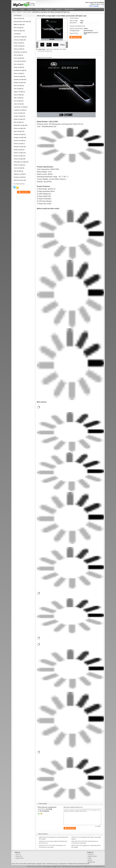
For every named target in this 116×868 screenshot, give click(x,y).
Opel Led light (18, 131)
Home (15, 9)
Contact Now (77, 37)
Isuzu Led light (18, 86)
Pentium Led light (19, 134)
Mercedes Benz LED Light (21, 22)
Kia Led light (17, 101)
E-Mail (89, 858)
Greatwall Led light (19, 70)
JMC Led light (18, 98)
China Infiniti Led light (25, 864)
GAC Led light (18, 64)
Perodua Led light (19, 177)
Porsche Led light (19, 141)
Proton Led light (18, 144)
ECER (88, 864)
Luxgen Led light (19, 116)
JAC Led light (18, 89)
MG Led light (17, 122)
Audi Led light (18, 19)
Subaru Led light (19, 153)
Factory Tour (39, 9)
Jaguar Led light (18, 92)
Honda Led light (18, 76)
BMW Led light (18, 25)
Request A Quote (95, 4)
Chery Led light (18, 49)
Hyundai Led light (19, 80)
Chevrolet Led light (19, 37)
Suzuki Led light (18, 156)
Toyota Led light (18, 159)
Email (103, 4)
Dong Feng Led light (20, 52)
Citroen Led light (19, 40)
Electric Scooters (19, 180)
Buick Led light (18, 31)
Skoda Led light (18, 150)
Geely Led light (18, 67)
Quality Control (49, 9)
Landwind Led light (19, 110)
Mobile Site (91, 862)
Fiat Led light (18, 55)
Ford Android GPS (19, 61)
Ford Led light (18, 58)
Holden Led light (18, 83)
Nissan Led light (18, 128)
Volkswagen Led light (20, 162)
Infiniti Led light (27, 12)
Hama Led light (18, 73)
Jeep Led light (18, 95)
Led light (16, 34)
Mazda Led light (18, 119)
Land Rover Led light (20, 107)
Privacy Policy (15, 864)
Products (22, 9)
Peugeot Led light (19, 138)
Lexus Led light (18, 113)
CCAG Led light (18, 46)
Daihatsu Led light (19, 174)
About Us (30, 9)
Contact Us (59, 9)
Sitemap (90, 860)
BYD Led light (18, 28)
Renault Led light (19, 147)
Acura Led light (18, 168)
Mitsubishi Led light (19, 125)
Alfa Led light (18, 171)
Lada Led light (18, 104)
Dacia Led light (18, 43)
